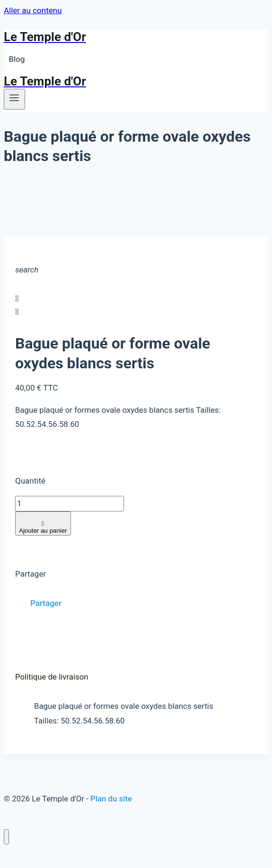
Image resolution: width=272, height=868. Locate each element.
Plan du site (111, 799)
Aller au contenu (33, 10)
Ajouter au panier (43, 527)
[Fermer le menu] (6, 837)
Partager (46, 603)
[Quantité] (70, 504)
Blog (17, 59)
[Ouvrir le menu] (14, 99)
